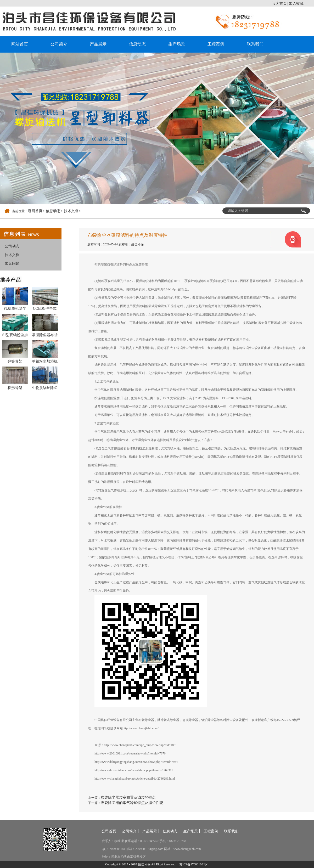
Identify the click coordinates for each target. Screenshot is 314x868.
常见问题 (12, 264)
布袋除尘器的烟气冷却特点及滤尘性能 (132, 803)
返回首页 (35, 211)
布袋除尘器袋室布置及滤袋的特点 (128, 797)
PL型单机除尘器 (15, 309)
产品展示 (98, 44)
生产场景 (177, 44)
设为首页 (279, 4)
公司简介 (59, 44)
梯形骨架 (15, 388)
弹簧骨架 (15, 361)
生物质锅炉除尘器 (45, 389)
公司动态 (12, 246)
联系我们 (255, 44)
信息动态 (137, 44)
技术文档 (71, 211)
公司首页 (109, 831)
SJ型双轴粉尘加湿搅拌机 (15, 336)
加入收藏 (296, 4)
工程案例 (216, 44)
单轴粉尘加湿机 (45, 361)
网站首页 (20, 44)
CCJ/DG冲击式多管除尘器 (45, 309)
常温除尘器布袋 (45, 335)
